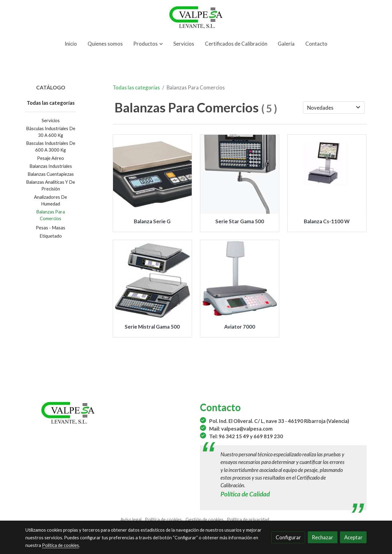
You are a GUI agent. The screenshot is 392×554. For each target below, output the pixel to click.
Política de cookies (163, 520)
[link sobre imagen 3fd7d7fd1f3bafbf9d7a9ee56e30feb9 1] (327, 174)
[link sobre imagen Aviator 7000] (240, 280)
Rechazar (322, 537)
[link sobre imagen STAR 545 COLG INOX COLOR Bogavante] (240, 174)
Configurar (288, 537)
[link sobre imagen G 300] (153, 174)
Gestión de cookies (205, 520)
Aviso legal (131, 520)
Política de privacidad (248, 520)
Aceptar (353, 537)
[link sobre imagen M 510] (153, 280)
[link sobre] (109, 413)
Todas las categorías (136, 87)
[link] (196, 17)
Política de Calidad (245, 494)
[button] (148, 44)
